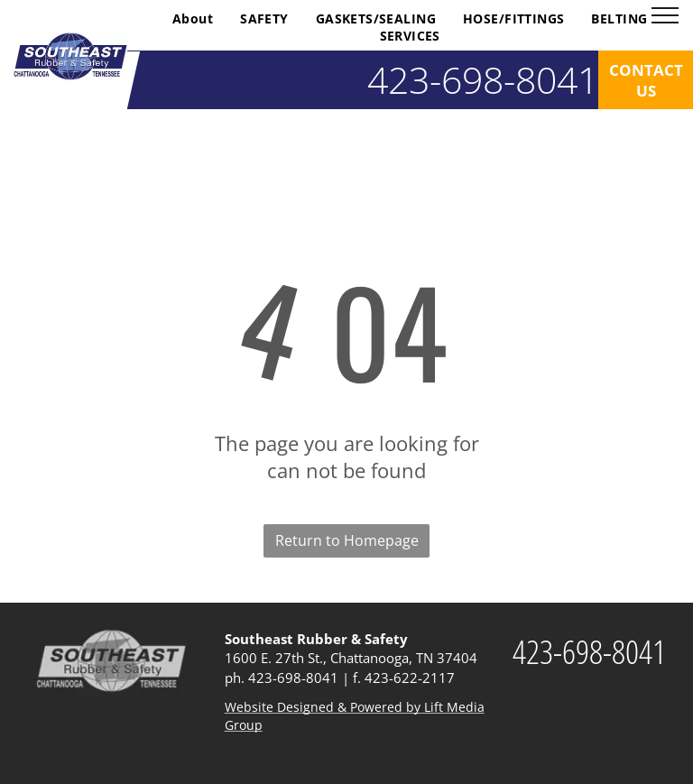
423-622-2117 (410, 678)
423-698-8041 (293, 678)
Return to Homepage (347, 540)
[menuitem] (193, 18)
